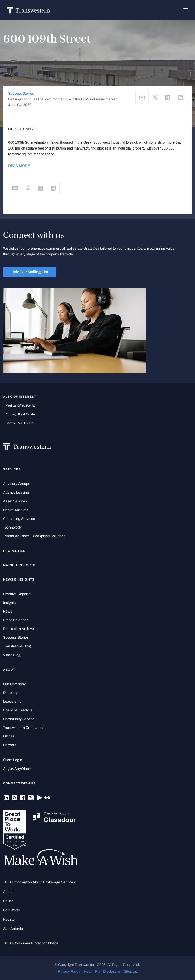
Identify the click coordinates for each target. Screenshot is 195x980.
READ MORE (19, 166)
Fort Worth (12, 910)
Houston (10, 919)
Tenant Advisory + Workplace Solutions (34, 536)
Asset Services (15, 501)
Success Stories (21, 94)
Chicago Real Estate (20, 414)
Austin (8, 892)
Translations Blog (17, 646)
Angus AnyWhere (17, 769)
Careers (10, 745)
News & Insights (19, 579)
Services (12, 469)
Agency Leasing (16, 493)
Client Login (13, 760)
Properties (14, 551)
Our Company (14, 684)
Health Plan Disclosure (102, 971)
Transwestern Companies (24, 728)
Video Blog (12, 655)
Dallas (8, 901)
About (9, 670)
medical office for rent (22, 406)
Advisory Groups (17, 484)
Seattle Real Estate (19, 423)
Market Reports (19, 565)
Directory (10, 693)
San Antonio (13, 929)
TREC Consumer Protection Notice (31, 943)
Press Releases (16, 620)
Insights (9, 603)
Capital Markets (16, 510)
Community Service (19, 719)
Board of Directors (18, 710)
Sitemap (131, 971)
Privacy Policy (69, 971)
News (8, 611)
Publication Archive (18, 629)
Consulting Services (19, 519)
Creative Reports (17, 594)
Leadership (12, 702)
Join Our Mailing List (30, 272)
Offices (9, 736)
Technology (12, 527)
